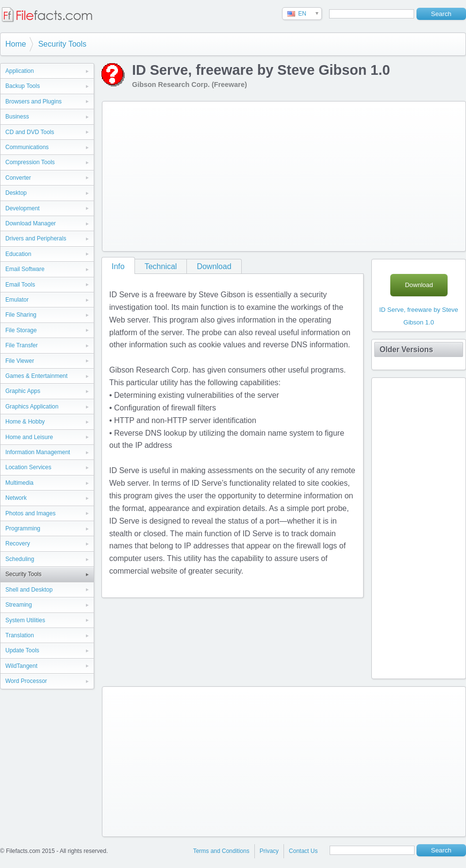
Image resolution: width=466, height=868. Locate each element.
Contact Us (303, 851)
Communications (27, 147)
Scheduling (20, 559)
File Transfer (22, 345)
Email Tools (20, 285)
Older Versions (406, 349)
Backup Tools (23, 86)
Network (16, 498)
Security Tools (62, 44)
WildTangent (21, 666)
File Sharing (21, 315)
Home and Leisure (29, 437)
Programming (23, 528)
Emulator (17, 300)
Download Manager (31, 223)
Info (118, 266)
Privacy (269, 851)
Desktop (16, 193)
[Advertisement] (191, 174)
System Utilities (25, 620)
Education (18, 254)
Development (23, 208)
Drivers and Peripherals (36, 238)
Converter (18, 178)
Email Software (25, 269)
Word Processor (26, 681)
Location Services (28, 467)
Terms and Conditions (221, 851)
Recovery (18, 544)
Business (17, 117)
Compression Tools (30, 162)
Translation (20, 635)
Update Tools (22, 650)
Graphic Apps (23, 391)
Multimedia (19, 483)
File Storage (21, 330)
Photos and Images (30, 513)
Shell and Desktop (29, 590)
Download (214, 266)
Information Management (38, 452)
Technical (161, 266)
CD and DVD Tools (30, 132)
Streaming (19, 605)
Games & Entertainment (36, 376)
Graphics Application (32, 407)
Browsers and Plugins (33, 102)
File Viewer (20, 361)
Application (20, 71)
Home (16, 44)
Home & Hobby (25, 422)
